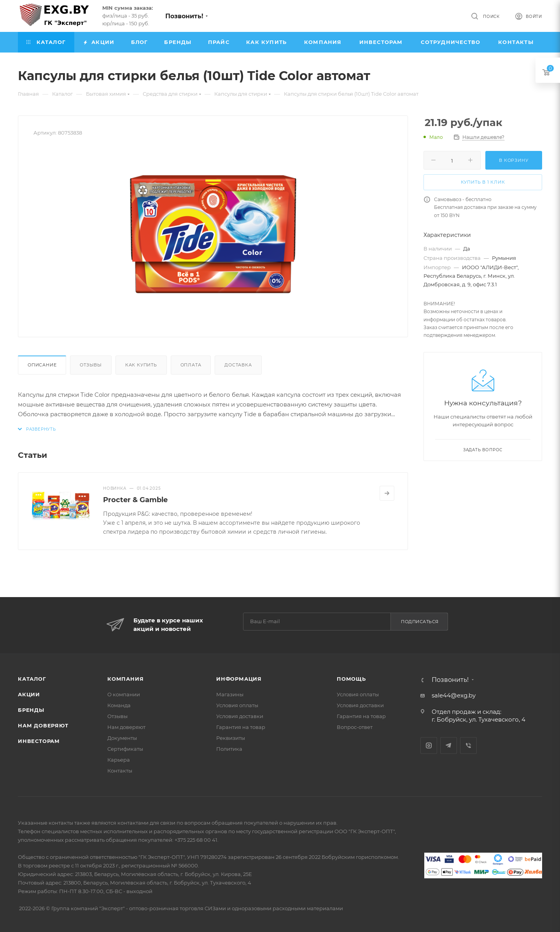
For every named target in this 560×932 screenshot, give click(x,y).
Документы (122, 738)
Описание (42, 365)
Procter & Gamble (135, 500)
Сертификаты (125, 749)
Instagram (429, 745)
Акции (29, 694)
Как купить (141, 365)
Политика (229, 749)
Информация (239, 679)
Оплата (191, 365)
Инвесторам (39, 741)
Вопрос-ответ (355, 727)
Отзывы (91, 365)
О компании (124, 694)
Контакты (120, 771)
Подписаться (420, 622)
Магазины (230, 694)
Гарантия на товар (241, 727)
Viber (468, 745)
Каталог (32, 679)
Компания (125, 679)
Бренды (31, 710)
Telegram (449, 745)
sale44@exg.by (454, 695)
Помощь (351, 679)
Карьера (119, 760)
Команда (119, 705)
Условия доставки (240, 716)
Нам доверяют (43, 725)
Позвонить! (184, 16)
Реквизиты (231, 738)
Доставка (238, 365)
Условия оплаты (237, 705)
